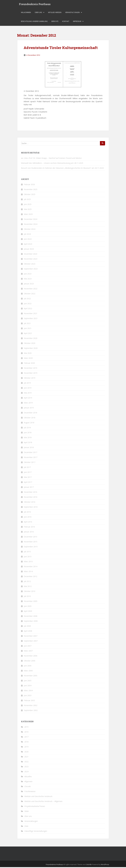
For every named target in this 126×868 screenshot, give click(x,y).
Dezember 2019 (31, 369)
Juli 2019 (27, 384)
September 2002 (31, 711)
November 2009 (31, 602)
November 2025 (31, 190)
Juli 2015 (27, 552)
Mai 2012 (28, 587)
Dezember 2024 (31, 220)
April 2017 (28, 483)
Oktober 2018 (30, 418)
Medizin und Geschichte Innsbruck (38, 797)
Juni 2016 (28, 518)
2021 (26, 758)
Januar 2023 (29, 285)
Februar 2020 (29, 364)
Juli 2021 (27, 324)
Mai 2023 (28, 280)
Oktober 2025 (30, 195)
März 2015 (28, 562)
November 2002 (31, 706)
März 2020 (28, 359)
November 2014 (31, 567)
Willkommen (26, 13)
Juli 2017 (27, 468)
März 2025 (28, 215)
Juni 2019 (28, 389)
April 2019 (28, 399)
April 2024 (28, 245)
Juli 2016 (27, 513)
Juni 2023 (28, 275)
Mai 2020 (28, 354)
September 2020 (31, 349)
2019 (26, 748)
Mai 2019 (28, 394)
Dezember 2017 (31, 453)
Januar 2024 (29, 250)
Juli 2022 (27, 299)
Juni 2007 (28, 647)
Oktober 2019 (30, 379)
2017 (26, 738)
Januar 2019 (29, 409)
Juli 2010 (27, 597)
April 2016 (28, 523)
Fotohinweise (30, 792)
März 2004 (28, 691)
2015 (26, 728)
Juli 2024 (27, 235)
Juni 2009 (28, 607)
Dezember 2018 (31, 414)
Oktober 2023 (30, 265)
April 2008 (28, 632)
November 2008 (31, 617)
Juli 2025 (27, 200)
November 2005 (31, 676)
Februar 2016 (29, 528)
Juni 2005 (28, 681)
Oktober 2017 (30, 463)
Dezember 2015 (31, 538)
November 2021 (31, 314)
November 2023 (31, 260)
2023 (26, 767)
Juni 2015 (28, 557)
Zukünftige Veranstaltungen (36, 832)
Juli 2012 (27, 582)
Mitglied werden (55, 13)
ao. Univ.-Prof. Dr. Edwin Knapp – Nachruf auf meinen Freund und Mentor (51, 159)
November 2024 (31, 225)
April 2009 (28, 612)
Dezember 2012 (31, 577)
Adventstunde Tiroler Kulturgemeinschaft (61, 49)
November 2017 (31, 458)
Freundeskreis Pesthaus (35, 4)
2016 (26, 733)
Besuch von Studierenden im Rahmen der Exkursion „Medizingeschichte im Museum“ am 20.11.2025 (62, 169)
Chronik (28, 787)
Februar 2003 (29, 701)
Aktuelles (28, 777)
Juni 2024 (28, 240)
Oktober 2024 (30, 230)
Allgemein (28, 782)
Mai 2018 (28, 438)
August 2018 (29, 423)
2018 (26, 743)
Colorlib (89, 865)
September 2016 (31, 508)
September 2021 (31, 319)
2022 (26, 762)
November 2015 (31, 543)
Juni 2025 (28, 205)
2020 (26, 753)
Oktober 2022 (30, 294)
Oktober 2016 (30, 503)
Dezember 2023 (31, 255)
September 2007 (31, 642)
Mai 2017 (28, 478)
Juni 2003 (28, 696)
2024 (26, 772)
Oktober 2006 (30, 662)
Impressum (77, 22)
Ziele (26, 827)
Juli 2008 (27, 627)
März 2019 (28, 404)
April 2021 (28, 334)
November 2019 (31, 374)
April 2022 (28, 309)
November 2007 (31, 637)
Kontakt (66, 22)
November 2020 (31, 339)
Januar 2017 (29, 488)
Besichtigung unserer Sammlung (34, 22)
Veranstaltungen (72, 13)
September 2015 (31, 547)
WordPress (105, 865)
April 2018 (28, 443)
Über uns (38, 13)
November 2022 (31, 289)
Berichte (55, 22)
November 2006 (31, 657)
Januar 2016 (29, 533)
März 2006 (28, 672)
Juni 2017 (28, 473)
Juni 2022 (28, 304)
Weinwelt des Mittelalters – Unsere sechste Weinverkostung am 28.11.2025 (52, 164)
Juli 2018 (27, 428)
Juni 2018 (28, 433)
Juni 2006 (28, 667)
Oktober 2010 (30, 592)
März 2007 (28, 652)
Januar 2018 (29, 448)
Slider (27, 812)
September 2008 (31, 622)
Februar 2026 (29, 185)
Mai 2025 (28, 210)
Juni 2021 (28, 329)
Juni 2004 (28, 686)
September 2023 (31, 270)
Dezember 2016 (31, 493)
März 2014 (28, 572)
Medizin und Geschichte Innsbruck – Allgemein (43, 802)
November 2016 (31, 498)
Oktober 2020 (30, 344)
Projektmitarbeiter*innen (35, 807)
